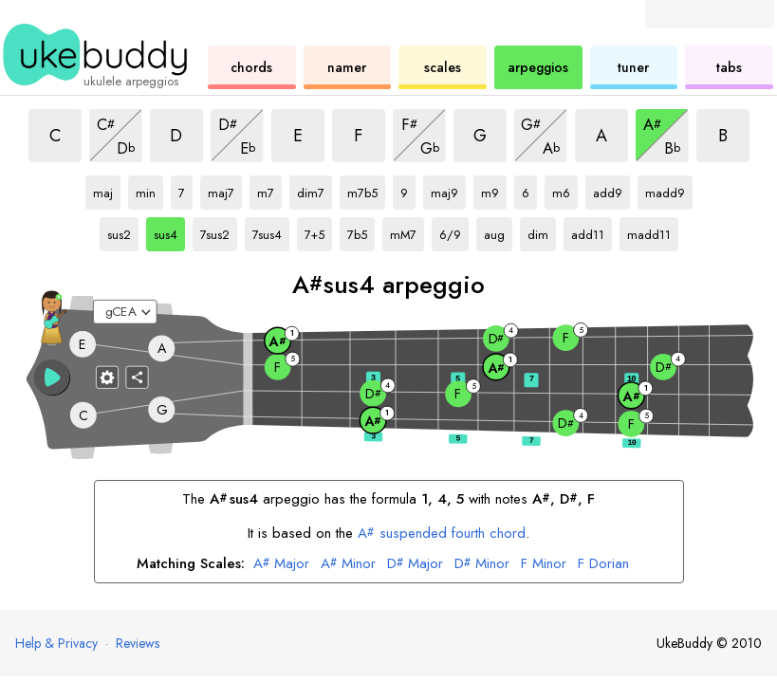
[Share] (137, 378)
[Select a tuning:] (125, 312)
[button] (51, 378)
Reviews (138, 643)
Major (281, 564)
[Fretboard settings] (107, 378)
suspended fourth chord (442, 533)
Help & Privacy (56, 643)
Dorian (603, 564)
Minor (348, 564)
